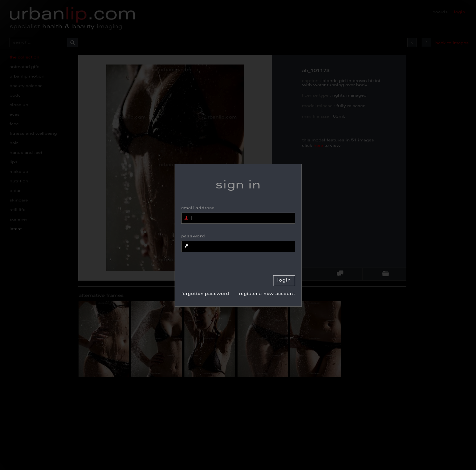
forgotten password (205, 294)
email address (198, 208)
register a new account (267, 294)
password (193, 236)
